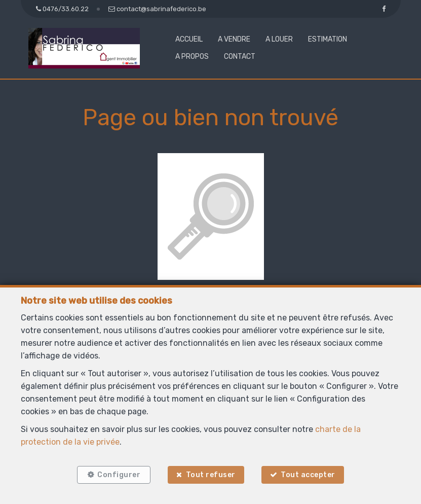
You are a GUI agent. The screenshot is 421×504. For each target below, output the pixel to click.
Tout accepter (308, 475)
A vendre (234, 39)
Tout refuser (211, 475)
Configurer (119, 475)
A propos (192, 57)
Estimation (328, 39)
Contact (240, 57)
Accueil (189, 39)
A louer (279, 39)
